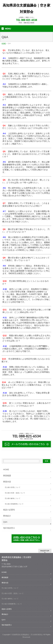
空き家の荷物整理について (14, 504)
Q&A (5, 522)
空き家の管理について (13, 487)
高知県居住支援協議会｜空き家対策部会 (27, 635)
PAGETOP (45, 551)
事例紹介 (7, 516)
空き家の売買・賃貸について (15, 493)
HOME (6, 470)
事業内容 (7, 482)
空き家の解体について (13, 498)
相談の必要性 (9, 510)
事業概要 (7, 476)
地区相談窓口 (9, 528)
